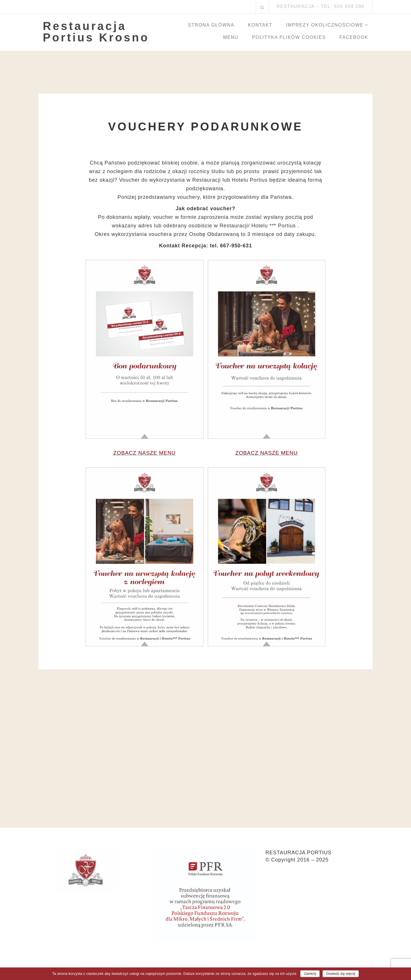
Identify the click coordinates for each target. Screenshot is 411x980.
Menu (231, 37)
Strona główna (211, 25)
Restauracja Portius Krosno (96, 32)
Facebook (354, 37)
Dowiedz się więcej (341, 974)
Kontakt (260, 25)
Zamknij (310, 974)
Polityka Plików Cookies (289, 37)
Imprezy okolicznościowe (325, 25)
